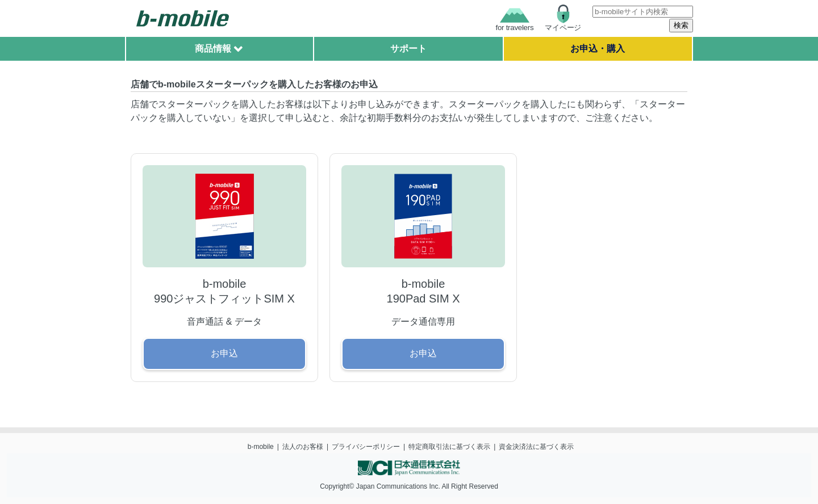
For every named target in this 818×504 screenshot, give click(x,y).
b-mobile (261, 447)
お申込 (224, 353)
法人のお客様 (303, 447)
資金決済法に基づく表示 (536, 447)
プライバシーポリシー (366, 447)
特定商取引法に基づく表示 (449, 447)
